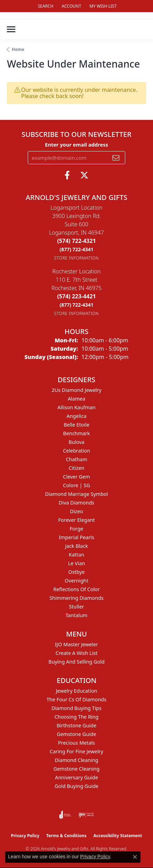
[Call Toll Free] (77, 249)
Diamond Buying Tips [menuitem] (76, 708)
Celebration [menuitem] (76, 451)
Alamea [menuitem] (76, 399)
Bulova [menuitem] (77, 442)
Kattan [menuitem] (76, 555)
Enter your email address (76, 144)
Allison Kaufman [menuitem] (77, 407)
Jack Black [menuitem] (76, 546)
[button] (45, 6)
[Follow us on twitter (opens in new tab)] (84, 175)
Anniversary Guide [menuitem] (76, 777)
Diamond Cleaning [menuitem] (76, 760)
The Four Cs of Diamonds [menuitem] (76, 699)
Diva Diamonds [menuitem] (76, 503)
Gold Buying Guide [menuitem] (76, 786)
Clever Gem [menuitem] (77, 477)
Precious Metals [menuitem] (76, 743)
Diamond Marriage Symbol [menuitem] (76, 494)
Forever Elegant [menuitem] (77, 520)
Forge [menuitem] (76, 529)
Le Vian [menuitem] (76, 563)
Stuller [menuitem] (76, 607)
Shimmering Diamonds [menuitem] (77, 598)
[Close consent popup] (135, 857)
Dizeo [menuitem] (77, 511)
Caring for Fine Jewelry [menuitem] (76, 751)
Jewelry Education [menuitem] (76, 691)
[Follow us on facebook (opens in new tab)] (67, 175)
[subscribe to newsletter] (116, 158)
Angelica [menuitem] (76, 416)
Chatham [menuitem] (77, 459)
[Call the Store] (77, 241)
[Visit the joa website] (65, 815)
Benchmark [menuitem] (76, 433)
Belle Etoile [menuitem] (76, 425)
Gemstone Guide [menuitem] (77, 734)
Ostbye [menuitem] (76, 572)
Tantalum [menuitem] (76, 615)
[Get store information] (76, 258)
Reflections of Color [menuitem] (77, 589)
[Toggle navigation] (11, 29)
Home (18, 49)
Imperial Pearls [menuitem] (77, 537)
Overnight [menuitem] (76, 581)
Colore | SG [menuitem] (77, 485)
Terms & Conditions (66, 836)
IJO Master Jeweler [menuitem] (77, 644)
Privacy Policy (25, 836)
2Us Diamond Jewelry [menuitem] (77, 390)
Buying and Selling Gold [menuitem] (77, 662)
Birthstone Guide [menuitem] (76, 725)
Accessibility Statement (118, 836)
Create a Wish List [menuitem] (76, 653)
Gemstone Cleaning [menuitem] (76, 769)
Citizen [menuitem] (77, 468)
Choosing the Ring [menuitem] (76, 717)
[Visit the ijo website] (86, 815)
